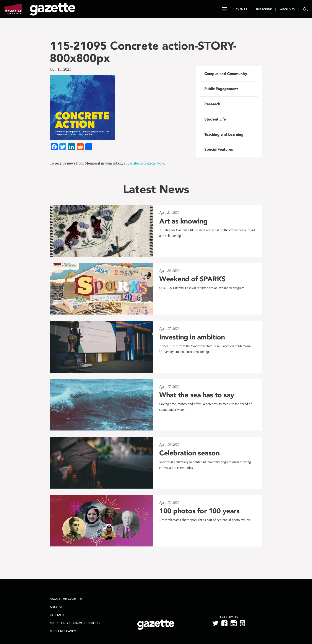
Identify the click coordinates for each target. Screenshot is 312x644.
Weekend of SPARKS (192, 279)
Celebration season (189, 453)
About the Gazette (66, 599)
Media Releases (63, 631)
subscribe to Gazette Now (144, 163)
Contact (57, 615)
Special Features (219, 149)
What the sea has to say (197, 395)
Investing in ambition (192, 337)
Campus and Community (226, 74)
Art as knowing (183, 221)
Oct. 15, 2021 (60, 69)
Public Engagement (221, 89)
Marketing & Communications (75, 623)
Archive (57, 607)
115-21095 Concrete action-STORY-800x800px (143, 52)
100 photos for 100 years (199, 511)
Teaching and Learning (224, 134)
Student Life (215, 119)
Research (212, 104)
